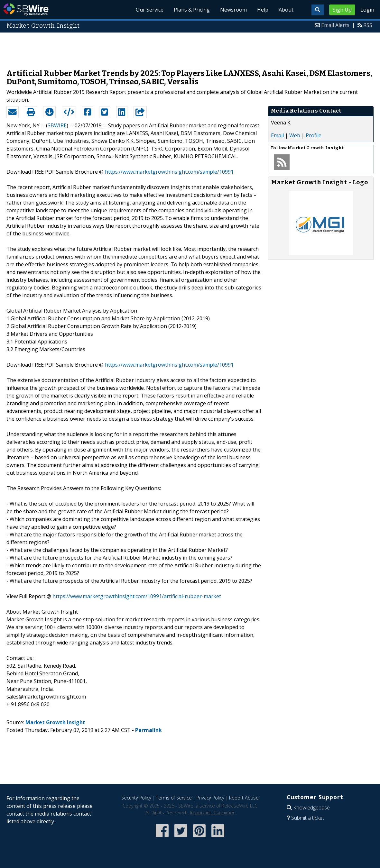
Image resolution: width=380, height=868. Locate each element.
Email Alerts (335, 25)
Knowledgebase (311, 808)
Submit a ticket (308, 818)
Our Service (150, 10)
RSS (368, 25)
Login (367, 10)
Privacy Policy (210, 798)
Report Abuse (244, 798)
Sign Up (342, 10)
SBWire (26, 9)
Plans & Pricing (192, 10)
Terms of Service (174, 798)
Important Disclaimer (212, 813)
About (286, 10)
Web (295, 135)
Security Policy (136, 798)
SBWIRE (57, 125)
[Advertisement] (190, 48)
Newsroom (233, 10)
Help (263, 10)
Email (277, 135)
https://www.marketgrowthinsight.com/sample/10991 (169, 172)
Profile (314, 135)
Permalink (148, 730)
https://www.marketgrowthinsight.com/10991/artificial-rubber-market (137, 596)
